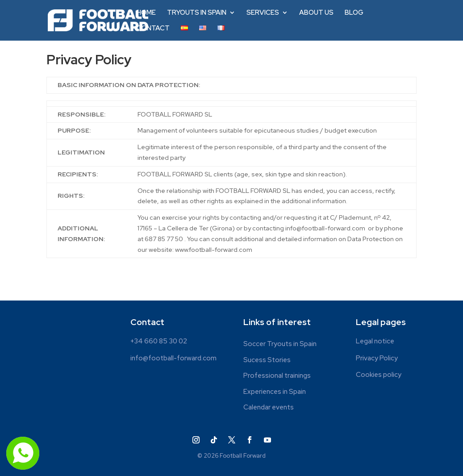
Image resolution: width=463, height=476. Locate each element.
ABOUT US (316, 13)
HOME (146, 13)
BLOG (354, 13)
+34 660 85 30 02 (159, 341)
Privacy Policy (377, 358)
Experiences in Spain (275, 392)
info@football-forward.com (173, 358)
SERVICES (263, 13)
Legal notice (375, 341)
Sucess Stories (267, 360)
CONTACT (153, 29)
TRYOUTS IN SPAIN (197, 13)
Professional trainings (277, 376)
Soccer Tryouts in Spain (280, 344)
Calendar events (269, 407)
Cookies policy (379, 375)
